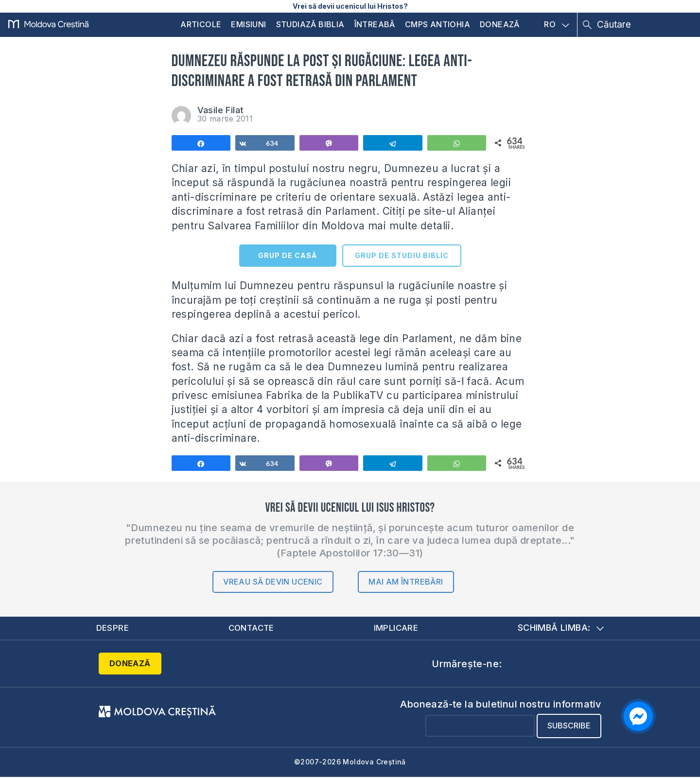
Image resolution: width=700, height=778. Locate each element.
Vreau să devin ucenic (273, 582)
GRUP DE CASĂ (288, 255)
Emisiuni (248, 24)
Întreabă (375, 24)
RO (557, 25)
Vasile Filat (221, 110)
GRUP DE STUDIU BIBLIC (402, 255)
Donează (500, 24)
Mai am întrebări (406, 582)
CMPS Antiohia (437, 24)
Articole (201, 24)
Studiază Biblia (310, 24)
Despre (113, 628)
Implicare (397, 628)
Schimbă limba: (561, 628)
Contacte (251, 628)
